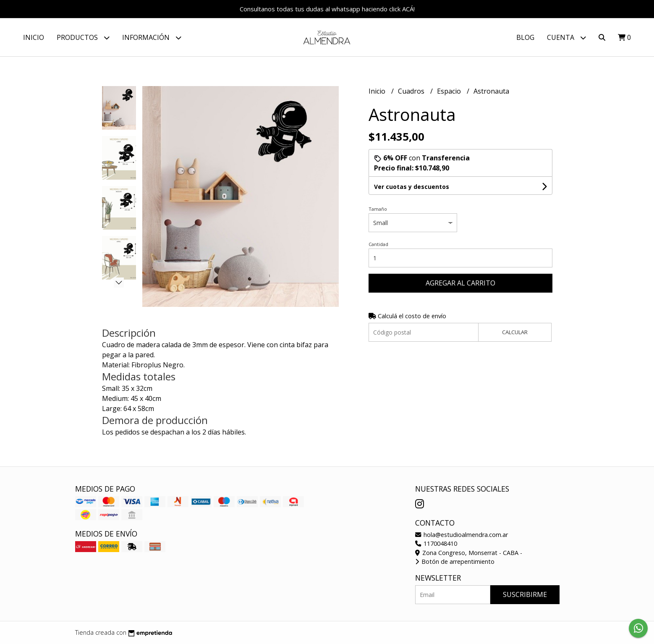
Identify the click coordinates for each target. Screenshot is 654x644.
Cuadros (412, 91)
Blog (525, 37)
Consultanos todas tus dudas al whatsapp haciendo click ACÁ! (327, 9)
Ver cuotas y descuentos (412, 187)
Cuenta (566, 38)
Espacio (450, 91)
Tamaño (378, 209)
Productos (83, 38)
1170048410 (436, 543)
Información (152, 38)
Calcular (515, 332)
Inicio (34, 37)
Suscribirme (525, 594)
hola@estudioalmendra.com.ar (462, 535)
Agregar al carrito (460, 283)
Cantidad (378, 244)
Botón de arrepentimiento (455, 562)
